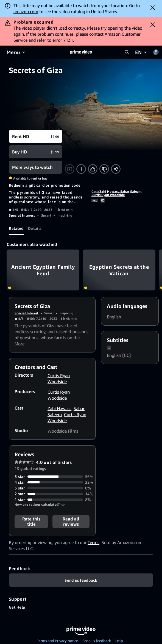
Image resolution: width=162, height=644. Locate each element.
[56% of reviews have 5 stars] (52, 476)
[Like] (93, 169)
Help (119, 641)
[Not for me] (104, 169)
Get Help (17, 607)
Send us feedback (97, 641)
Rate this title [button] (31, 521)
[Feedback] (81, 580)
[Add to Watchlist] (81, 169)
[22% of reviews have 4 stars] (52, 482)
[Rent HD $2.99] (36, 136)
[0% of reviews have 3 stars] (52, 488)
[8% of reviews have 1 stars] (52, 499)
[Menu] (16, 52)
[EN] (141, 52)
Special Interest (22, 215)
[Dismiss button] (153, 8)
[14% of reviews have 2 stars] (52, 494)
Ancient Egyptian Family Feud (43, 270)
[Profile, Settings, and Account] (156, 52)
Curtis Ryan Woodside (108, 195)
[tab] (16, 228)
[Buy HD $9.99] (36, 152)
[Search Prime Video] (127, 52)
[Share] (116, 169)
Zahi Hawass (109, 191)
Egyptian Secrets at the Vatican (119, 270)
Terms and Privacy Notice (58, 641)
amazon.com (26, 12)
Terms (93, 542)
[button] (40, 505)
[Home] (81, 52)
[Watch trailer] (70, 169)
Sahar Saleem (131, 191)
